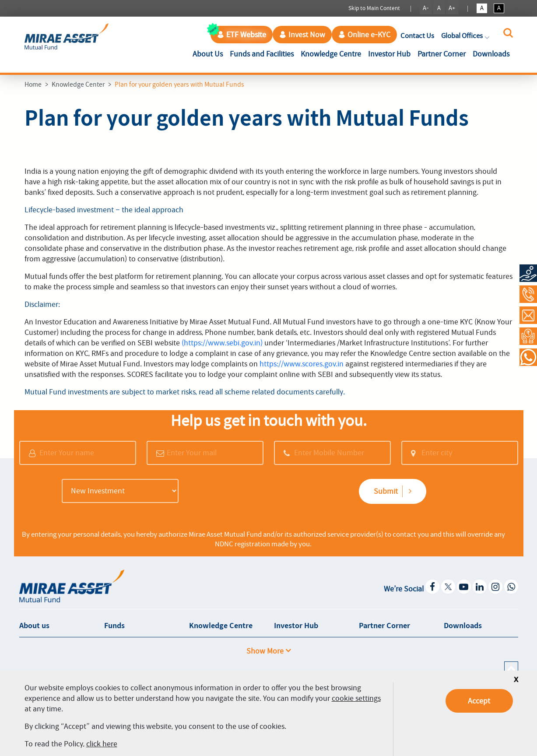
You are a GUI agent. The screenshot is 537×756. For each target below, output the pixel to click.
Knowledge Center (78, 84)
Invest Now (302, 35)
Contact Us (417, 36)
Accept (479, 701)
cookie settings (356, 698)
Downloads (491, 54)
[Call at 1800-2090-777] (528, 294)
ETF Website (242, 35)
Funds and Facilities (262, 54)
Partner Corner (442, 54)
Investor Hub (389, 54)
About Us (209, 53)
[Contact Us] (528, 315)
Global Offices (466, 36)
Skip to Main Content (374, 8)
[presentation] (250, 492)
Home (33, 84)
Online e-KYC (364, 35)
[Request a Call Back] (528, 336)
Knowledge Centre (331, 54)
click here (102, 744)
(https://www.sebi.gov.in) (222, 343)
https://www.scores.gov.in (302, 364)
